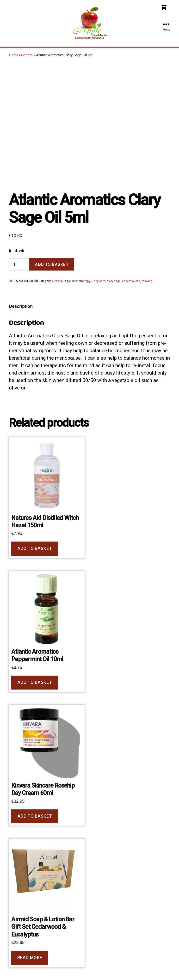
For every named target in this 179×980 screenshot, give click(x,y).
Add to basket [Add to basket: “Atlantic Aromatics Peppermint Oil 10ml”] (35, 682)
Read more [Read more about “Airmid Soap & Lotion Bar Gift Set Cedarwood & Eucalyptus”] (30, 958)
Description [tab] (21, 306)
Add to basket (52, 264)
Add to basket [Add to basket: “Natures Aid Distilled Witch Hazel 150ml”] (35, 549)
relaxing (147, 281)
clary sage (114, 281)
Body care (98, 281)
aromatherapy (81, 281)
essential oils (131, 281)
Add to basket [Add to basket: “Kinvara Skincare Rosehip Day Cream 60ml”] (35, 816)
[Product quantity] (19, 265)
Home (13, 55)
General (27, 55)
